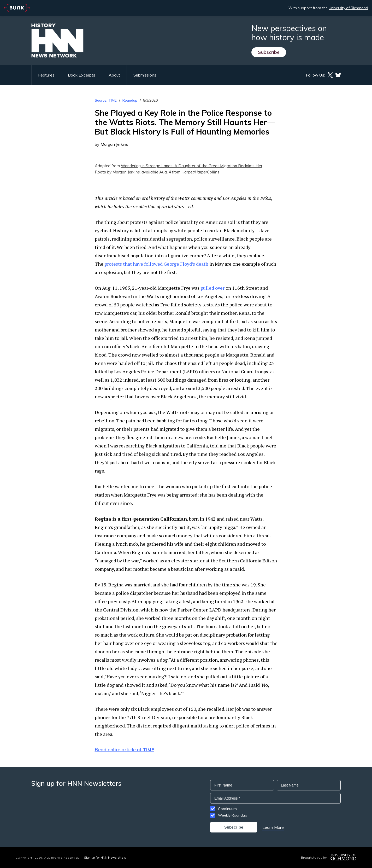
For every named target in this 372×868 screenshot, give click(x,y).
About (114, 75)
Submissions (145, 75)
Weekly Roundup (233, 815)
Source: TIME (106, 100)
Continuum (227, 809)
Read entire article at (124, 750)
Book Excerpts (82, 75)
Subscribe (269, 52)
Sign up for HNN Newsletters (105, 857)
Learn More (273, 827)
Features (46, 75)
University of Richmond (348, 8)
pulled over (212, 288)
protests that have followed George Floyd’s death (156, 264)
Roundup (130, 100)
